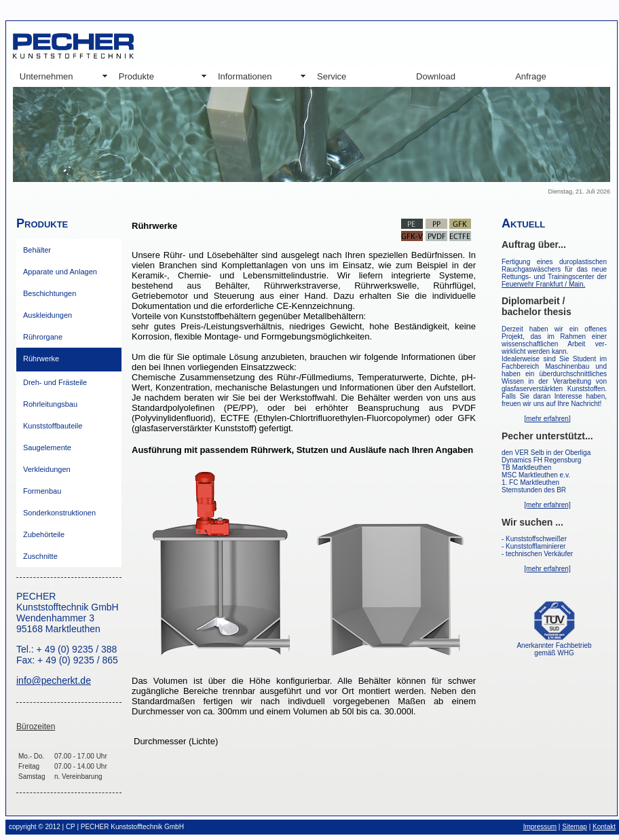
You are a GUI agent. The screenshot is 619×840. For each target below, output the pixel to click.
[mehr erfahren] (547, 419)
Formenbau (42, 491)
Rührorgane (43, 337)
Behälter (37, 250)
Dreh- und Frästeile (55, 382)
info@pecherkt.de (54, 680)
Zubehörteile (44, 534)
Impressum (540, 827)
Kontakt (604, 827)
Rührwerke (41, 359)
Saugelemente (47, 448)
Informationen (245, 76)
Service (332, 76)
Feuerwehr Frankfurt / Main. (543, 284)
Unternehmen (46, 76)
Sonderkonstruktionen (59, 513)
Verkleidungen (47, 469)
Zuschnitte (40, 556)
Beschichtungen (50, 293)
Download (436, 76)
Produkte (136, 76)
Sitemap (575, 827)
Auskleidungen (48, 315)
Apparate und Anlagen (60, 272)
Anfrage (531, 76)
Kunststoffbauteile (53, 426)
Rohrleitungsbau (50, 404)
